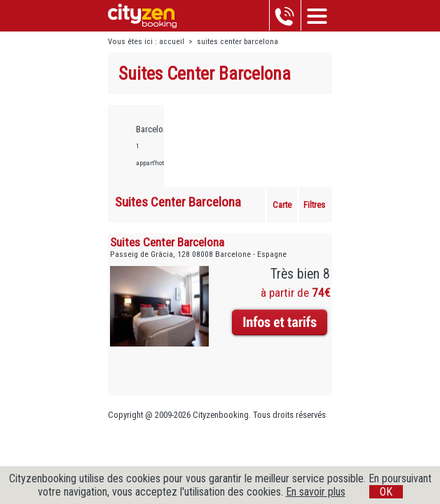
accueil (172, 42)
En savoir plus (316, 492)
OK (386, 492)
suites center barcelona (238, 42)
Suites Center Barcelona (167, 242)
